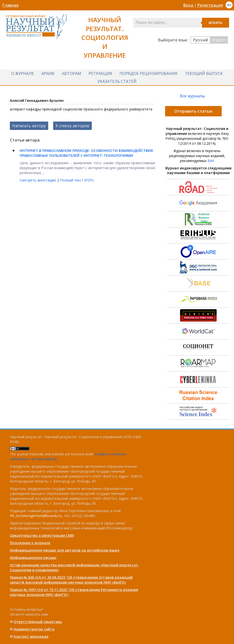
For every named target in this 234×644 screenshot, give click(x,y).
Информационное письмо (33, 558)
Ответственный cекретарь (38, 622)
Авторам (71, 73)
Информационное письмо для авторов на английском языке (65, 550)
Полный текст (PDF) (77, 180)
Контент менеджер (31, 636)
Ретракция (100, 73)
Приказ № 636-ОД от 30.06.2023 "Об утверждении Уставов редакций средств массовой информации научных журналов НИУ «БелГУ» (71, 580)
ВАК (211, 161)
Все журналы (192, 96)
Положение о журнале (30, 543)
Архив (48, 73)
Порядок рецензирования (148, 73)
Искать (216, 23)
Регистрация (210, 5)
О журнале (23, 73)
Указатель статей (117, 81)
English (219, 40)
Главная (10, 5)
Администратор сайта (34, 629)
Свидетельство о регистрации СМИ (42, 535)
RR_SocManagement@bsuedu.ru (36, 516)
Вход (188, 5)
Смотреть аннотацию (38, 180)
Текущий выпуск (204, 73)
